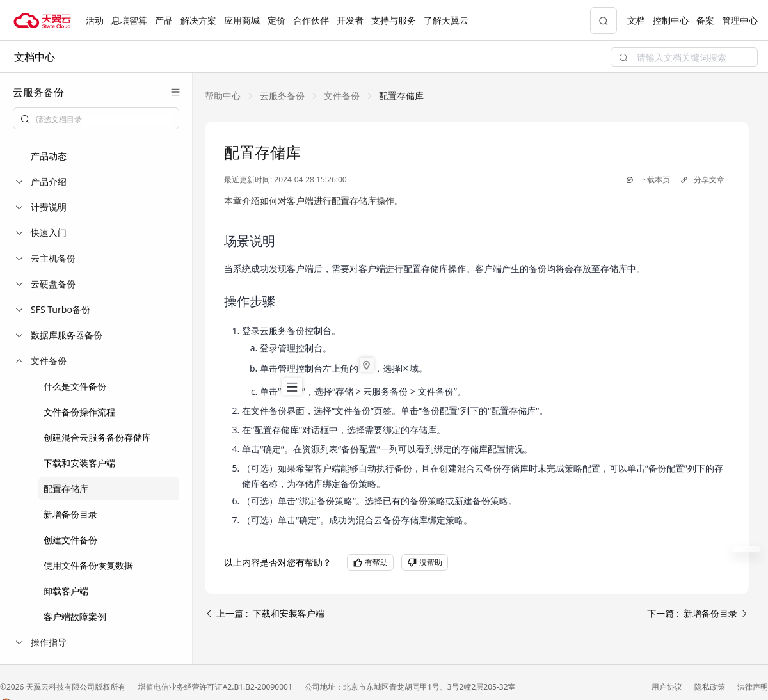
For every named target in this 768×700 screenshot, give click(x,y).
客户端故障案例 (75, 616)
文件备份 (342, 96)
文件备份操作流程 (79, 412)
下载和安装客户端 (79, 463)
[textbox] (104, 120)
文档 (636, 20)
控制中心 (671, 20)
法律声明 (753, 687)
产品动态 (49, 156)
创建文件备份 (70, 540)
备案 (705, 20)
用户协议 (668, 687)
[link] (223, 96)
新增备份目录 (70, 514)
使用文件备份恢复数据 (88, 565)
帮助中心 (223, 96)
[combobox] (96, 118)
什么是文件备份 (75, 386)
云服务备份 (282, 96)
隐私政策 (711, 687)
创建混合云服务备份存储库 (97, 437)
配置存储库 (66, 489)
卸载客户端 (66, 591)
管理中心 (740, 20)
